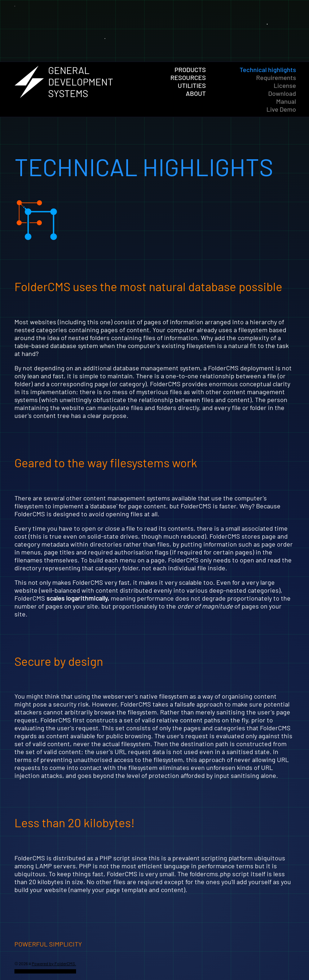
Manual (286, 101)
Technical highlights (268, 70)
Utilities (192, 85)
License (285, 85)
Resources (188, 77)
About (196, 93)
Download (282, 93)
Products (190, 70)
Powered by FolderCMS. (54, 963)
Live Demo (281, 109)
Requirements (276, 77)
